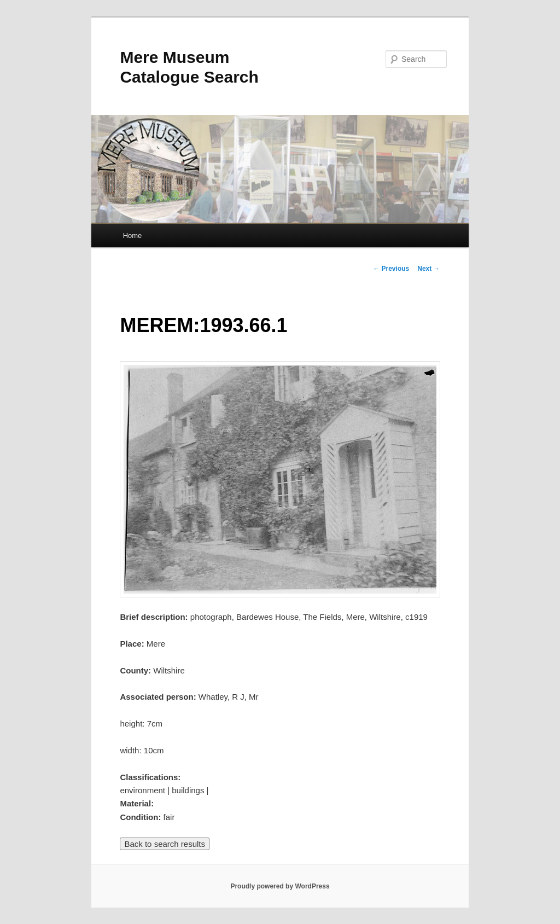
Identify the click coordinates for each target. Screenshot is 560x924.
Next (428, 269)
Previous (391, 269)
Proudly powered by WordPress (280, 886)
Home (133, 236)
